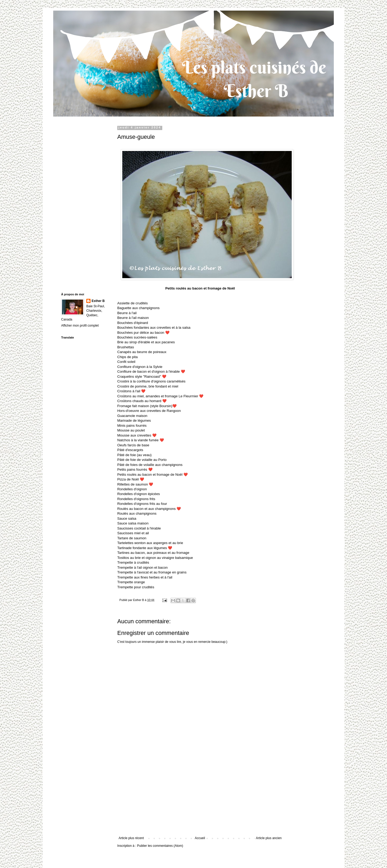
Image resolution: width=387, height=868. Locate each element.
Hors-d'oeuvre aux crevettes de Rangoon (149, 411)
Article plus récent (131, 838)
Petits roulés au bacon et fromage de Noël (152, 475)
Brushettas (126, 347)
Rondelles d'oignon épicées (139, 494)
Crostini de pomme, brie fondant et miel (148, 386)
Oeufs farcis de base (133, 445)
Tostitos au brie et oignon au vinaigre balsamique (155, 558)
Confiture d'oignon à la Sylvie (140, 367)
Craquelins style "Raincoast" (142, 377)
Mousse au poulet (131, 430)
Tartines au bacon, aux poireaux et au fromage (153, 553)
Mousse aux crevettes (137, 435)
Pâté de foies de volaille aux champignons (150, 465)
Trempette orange (131, 582)
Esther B (98, 301)
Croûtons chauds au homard (142, 401)
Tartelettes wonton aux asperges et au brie (150, 543)
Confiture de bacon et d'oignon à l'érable (151, 371)
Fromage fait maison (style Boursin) (145, 406)
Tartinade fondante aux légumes (145, 548)
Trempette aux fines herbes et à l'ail (145, 577)
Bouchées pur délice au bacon (143, 333)
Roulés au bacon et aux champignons (149, 509)
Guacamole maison (132, 416)
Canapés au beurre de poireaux (142, 352)
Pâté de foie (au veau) (134, 455)
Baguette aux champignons (138, 308)
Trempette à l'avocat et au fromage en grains (152, 572)
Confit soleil (126, 362)
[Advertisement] (200, 796)
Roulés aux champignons (137, 513)
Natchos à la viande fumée (141, 440)
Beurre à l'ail (127, 313)
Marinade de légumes (134, 420)
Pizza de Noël (131, 479)
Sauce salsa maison (133, 523)
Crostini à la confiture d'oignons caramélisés (151, 381)
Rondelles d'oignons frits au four (142, 504)
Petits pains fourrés (135, 469)
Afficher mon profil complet (80, 326)
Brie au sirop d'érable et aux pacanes (146, 342)
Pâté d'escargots (130, 450)
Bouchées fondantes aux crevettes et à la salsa (154, 328)
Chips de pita (127, 357)
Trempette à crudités (133, 562)
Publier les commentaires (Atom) (160, 846)
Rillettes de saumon (135, 484)
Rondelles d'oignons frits (136, 499)
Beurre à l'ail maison (133, 318)
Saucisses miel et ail (133, 533)
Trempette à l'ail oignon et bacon (142, 567)
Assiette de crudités (132, 303)
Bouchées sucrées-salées (137, 337)
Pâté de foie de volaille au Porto (142, 460)
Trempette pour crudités (136, 587)
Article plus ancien (269, 838)
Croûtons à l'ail (131, 391)
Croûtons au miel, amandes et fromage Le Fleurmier (160, 396)
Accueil (200, 838)
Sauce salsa (127, 518)
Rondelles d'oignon (132, 489)
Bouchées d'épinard (133, 323)
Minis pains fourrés (132, 426)
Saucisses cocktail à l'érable (139, 528)
